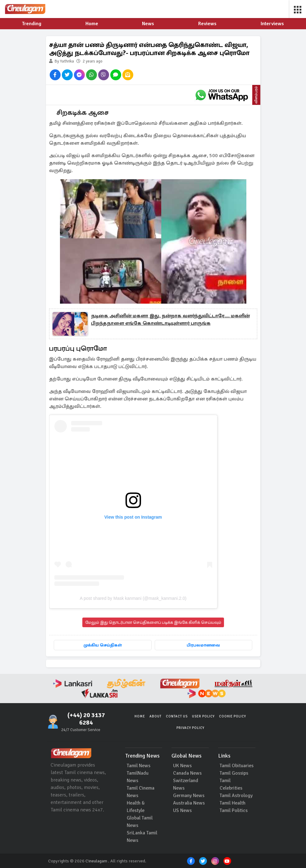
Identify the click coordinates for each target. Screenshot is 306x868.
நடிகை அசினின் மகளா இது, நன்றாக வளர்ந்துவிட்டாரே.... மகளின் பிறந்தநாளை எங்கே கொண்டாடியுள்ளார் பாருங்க (170, 320)
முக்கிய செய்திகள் (103, 645)
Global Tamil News (140, 822)
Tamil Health (233, 803)
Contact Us (177, 716)
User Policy (203, 716)
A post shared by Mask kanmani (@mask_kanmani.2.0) (133, 598)
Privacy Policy (190, 728)
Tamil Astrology (236, 796)
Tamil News (139, 766)
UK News (182, 766)
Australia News (189, 803)
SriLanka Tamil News (142, 837)
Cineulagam (96, 861)
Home (140, 716)
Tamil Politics (234, 810)
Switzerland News (186, 784)
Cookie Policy (233, 716)
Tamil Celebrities (231, 784)
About (155, 716)
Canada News (187, 773)
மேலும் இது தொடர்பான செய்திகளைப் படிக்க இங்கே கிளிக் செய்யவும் (153, 622)
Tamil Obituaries (237, 766)
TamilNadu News (138, 777)
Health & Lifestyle (136, 807)
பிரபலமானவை (203, 645)
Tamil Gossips (234, 773)
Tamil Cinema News (141, 792)
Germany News (189, 796)
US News (182, 810)
